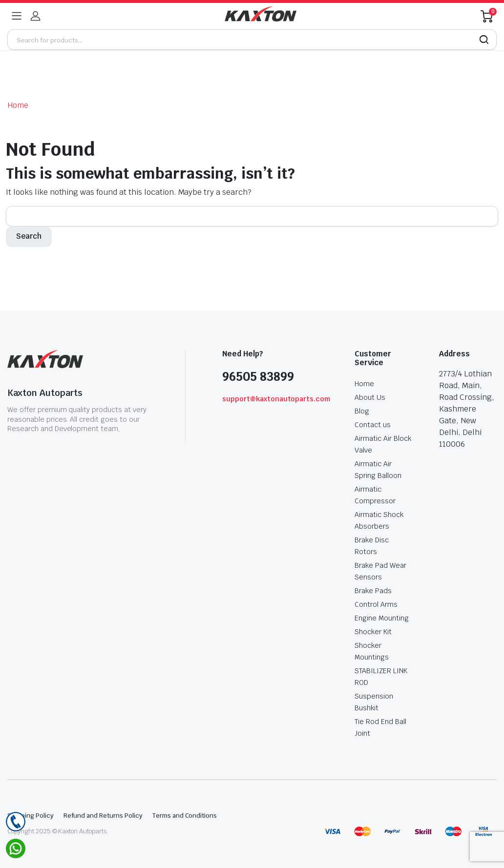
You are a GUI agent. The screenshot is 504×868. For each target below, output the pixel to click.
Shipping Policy (31, 816)
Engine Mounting (382, 618)
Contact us (373, 425)
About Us (370, 397)
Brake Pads (373, 591)
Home (18, 105)
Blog (362, 411)
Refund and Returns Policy (103, 816)
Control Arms (376, 604)
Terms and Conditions (185, 816)
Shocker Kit (373, 632)
